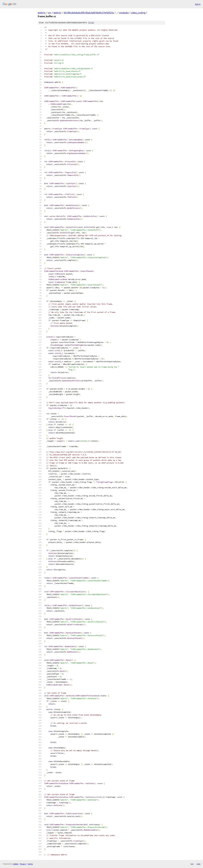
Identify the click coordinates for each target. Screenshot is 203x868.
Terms (30, 864)
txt (192, 864)
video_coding (138, 13)
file (91, 23)
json (198, 864)
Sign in (198, 4)
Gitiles (16, 864)
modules (124, 13)
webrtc (42, 13)
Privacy (23, 864)
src (50, 13)
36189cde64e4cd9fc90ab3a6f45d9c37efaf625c (89, 13)
